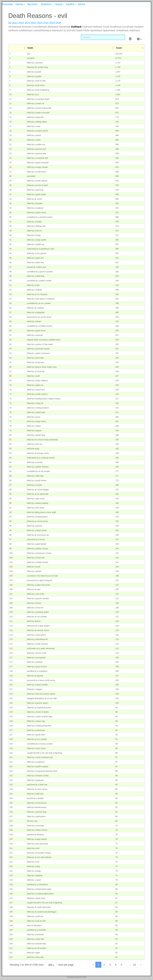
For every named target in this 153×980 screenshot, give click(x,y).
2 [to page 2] (104, 965)
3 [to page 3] (110, 965)
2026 (58, 23)
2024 (46, 23)
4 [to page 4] (116, 965)
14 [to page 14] (134, 965)
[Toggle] (130, 39)
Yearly (59, 4)
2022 (34, 23)
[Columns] (139, 39)
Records (32, 4)
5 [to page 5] (121, 965)
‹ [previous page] (93, 965)
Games (19, 4)
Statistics (46, 4)
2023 (40, 23)
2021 (27, 23)
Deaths (70, 4)
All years (13, 23)
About (82, 4)
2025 (52, 23)
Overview (7, 4)
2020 (21, 23)
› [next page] (141, 965)
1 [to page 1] (98, 965)
